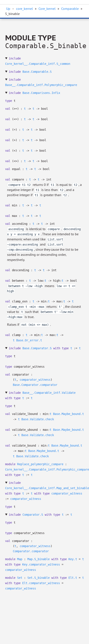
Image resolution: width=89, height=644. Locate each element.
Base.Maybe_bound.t (68, 414)
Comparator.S (33, 515)
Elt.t (73, 578)
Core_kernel (47, 9)
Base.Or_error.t (29, 340)
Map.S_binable (39, 559)
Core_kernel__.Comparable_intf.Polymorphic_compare (47, 469)
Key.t (73, 559)
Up (8, 9)
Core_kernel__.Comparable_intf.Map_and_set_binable (47, 488)
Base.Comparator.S (37, 348)
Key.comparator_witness (41, 564)
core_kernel (24, 9)
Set (20, 578)
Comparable (70, 9)
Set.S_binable (39, 578)
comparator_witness (35, 380)
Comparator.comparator (31, 551)
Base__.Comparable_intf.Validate (49, 393)
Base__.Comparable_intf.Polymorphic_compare (41, 85)
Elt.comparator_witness (41, 583)
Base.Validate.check (38, 419)
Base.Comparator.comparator (35, 385)
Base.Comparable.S (37, 72)
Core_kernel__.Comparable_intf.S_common (38, 64)
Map (20, 559)
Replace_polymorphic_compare (40, 464)
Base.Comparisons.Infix (41, 93)
